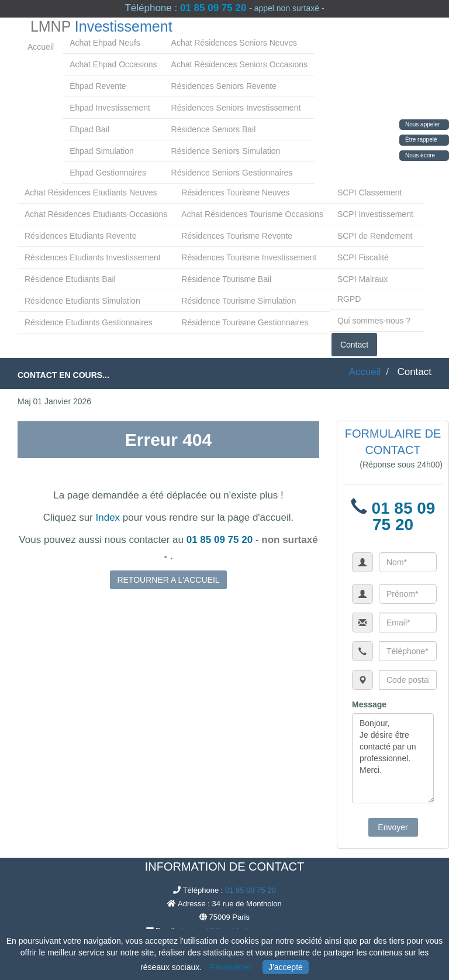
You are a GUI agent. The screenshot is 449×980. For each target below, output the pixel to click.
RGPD (349, 299)
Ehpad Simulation (102, 151)
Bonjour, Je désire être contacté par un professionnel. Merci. (393, 758)
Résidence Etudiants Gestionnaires (89, 322)
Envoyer (393, 827)
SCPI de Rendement (375, 236)
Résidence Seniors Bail (214, 129)
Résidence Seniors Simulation (226, 151)
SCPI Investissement (375, 214)
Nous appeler (422, 124)
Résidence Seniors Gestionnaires (232, 173)
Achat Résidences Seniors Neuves (234, 43)
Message (369, 704)
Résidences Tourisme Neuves (235, 192)
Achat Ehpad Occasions (113, 64)
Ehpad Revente (98, 86)
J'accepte (286, 967)
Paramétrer (230, 967)
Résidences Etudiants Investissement (93, 257)
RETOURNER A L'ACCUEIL (168, 580)
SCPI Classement (369, 192)
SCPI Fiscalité (363, 257)
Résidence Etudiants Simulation (82, 301)
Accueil (41, 47)
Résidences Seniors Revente (224, 86)
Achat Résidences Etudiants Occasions (96, 214)
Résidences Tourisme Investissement (249, 257)
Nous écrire (420, 155)
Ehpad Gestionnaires (108, 173)
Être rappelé (421, 140)
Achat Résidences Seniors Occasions (239, 64)
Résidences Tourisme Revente (237, 236)
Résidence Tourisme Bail (226, 279)
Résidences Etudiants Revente (80, 236)
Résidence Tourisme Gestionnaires (245, 322)
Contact (354, 345)
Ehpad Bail (89, 129)
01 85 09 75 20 (213, 8)
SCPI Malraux (362, 279)
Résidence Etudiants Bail (70, 279)
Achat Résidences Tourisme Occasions (252, 214)
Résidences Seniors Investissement (236, 108)
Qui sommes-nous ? (374, 321)
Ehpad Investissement (110, 108)
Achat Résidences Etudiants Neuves (91, 192)
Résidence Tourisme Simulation (239, 301)
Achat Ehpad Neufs (105, 43)
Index (108, 517)
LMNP (101, 26)
